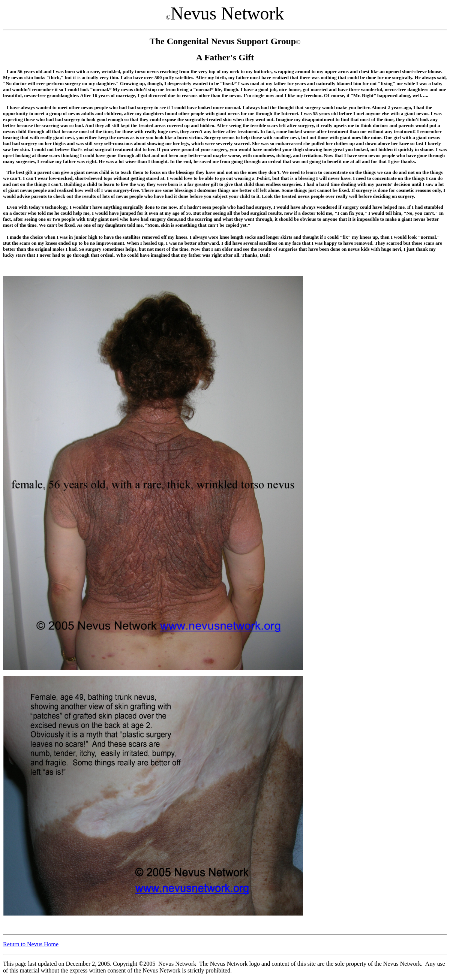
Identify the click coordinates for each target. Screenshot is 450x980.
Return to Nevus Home (31, 944)
